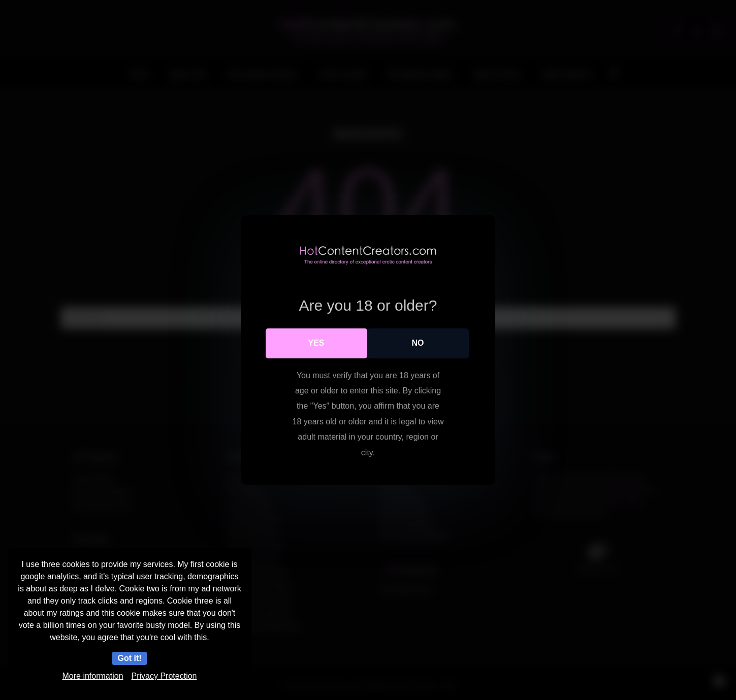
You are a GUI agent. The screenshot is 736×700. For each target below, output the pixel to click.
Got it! (129, 658)
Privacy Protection (164, 676)
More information (93, 676)
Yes (316, 343)
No (418, 343)
